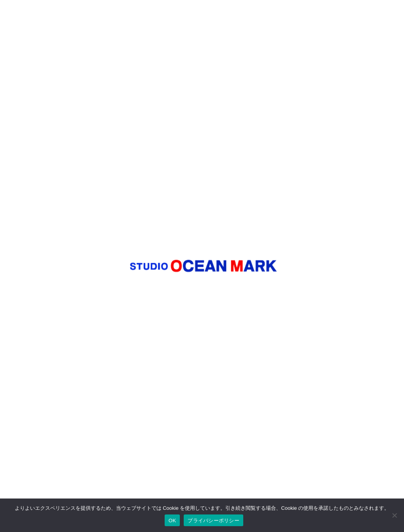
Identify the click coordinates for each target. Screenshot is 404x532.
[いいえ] (394, 515)
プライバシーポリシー (213, 521)
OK (172, 521)
